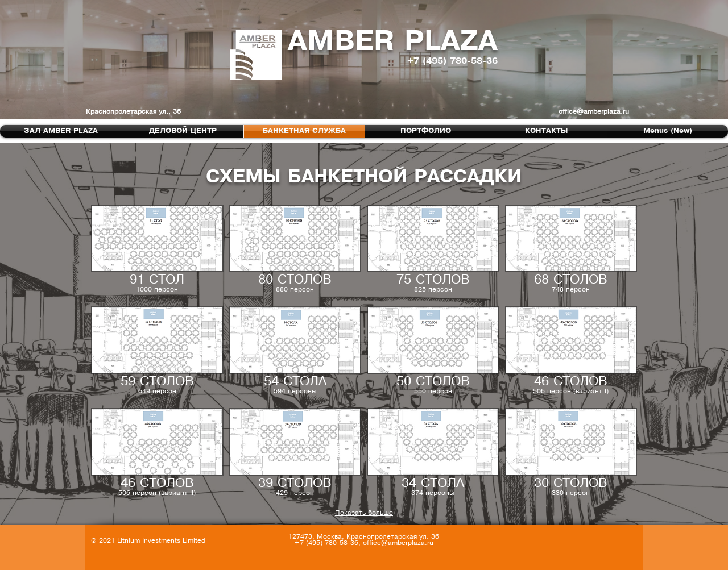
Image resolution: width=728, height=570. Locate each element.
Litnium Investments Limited (161, 541)
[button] (157, 253)
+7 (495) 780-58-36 (452, 61)
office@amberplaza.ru (594, 112)
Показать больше (364, 513)
